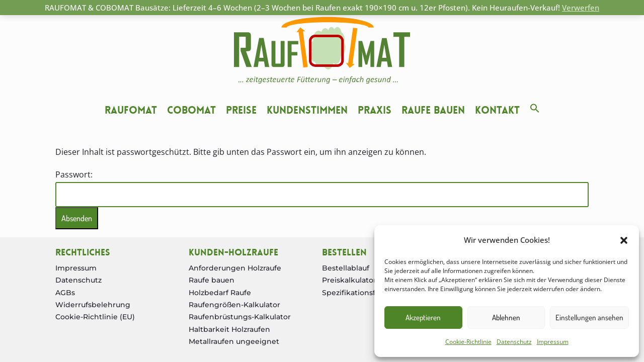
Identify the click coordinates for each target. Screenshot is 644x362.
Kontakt (497, 110)
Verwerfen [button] (581, 8)
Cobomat (191, 110)
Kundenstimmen (307, 110)
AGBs (65, 293)
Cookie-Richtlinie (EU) (95, 317)
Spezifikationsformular (363, 293)
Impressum (553, 342)
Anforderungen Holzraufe (235, 268)
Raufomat (131, 110)
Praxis (375, 110)
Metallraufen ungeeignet (234, 341)
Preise (241, 110)
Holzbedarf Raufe (220, 293)
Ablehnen (506, 318)
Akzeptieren (423, 318)
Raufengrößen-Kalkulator (234, 305)
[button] (624, 240)
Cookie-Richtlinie (468, 342)
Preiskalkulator (349, 280)
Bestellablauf (346, 268)
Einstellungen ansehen (589, 318)
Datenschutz (514, 342)
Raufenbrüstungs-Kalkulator (240, 317)
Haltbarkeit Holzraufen (229, 329)
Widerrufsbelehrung (93, 305)
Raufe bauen (433, 110)
